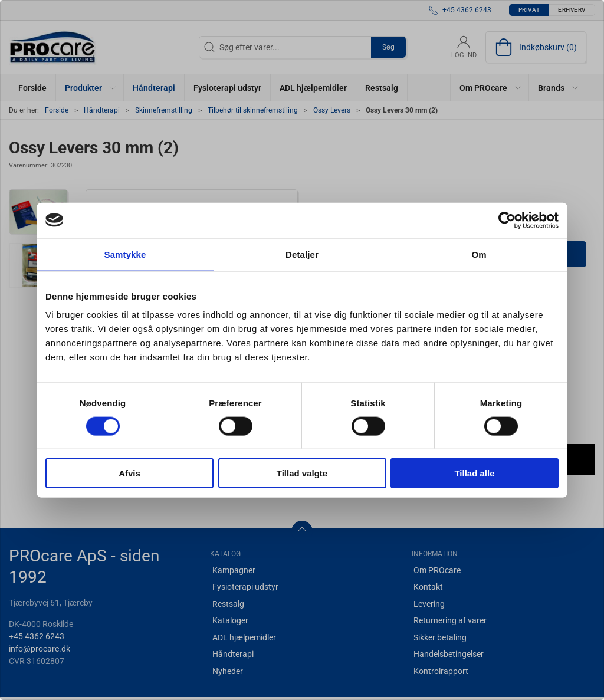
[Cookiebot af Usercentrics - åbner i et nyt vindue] (507, 220)
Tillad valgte (302, 473)
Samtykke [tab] (125, 254)
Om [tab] (479, 254)
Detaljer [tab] (302, 254)
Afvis (129, 473)
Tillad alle (474, 473)
